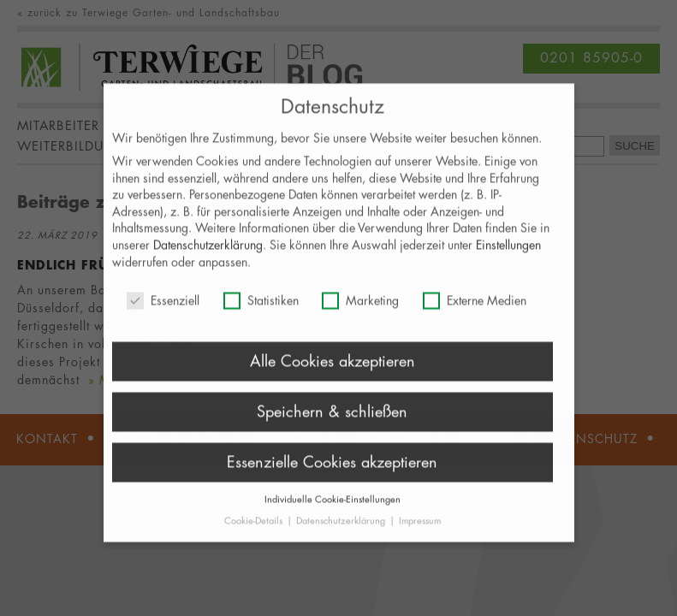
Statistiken (261, 309)
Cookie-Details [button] (255, 529)
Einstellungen (508, 254)
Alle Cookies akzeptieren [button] (333, 370)
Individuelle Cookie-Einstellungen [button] (333, 507)
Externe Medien (475, 309)
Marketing (360, 309)
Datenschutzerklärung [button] (342, 529)
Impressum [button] (420, 529)
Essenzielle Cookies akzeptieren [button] (332, 471)
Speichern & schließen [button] (332, 420)
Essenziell (163, 309)
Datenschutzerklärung (208, 254)
